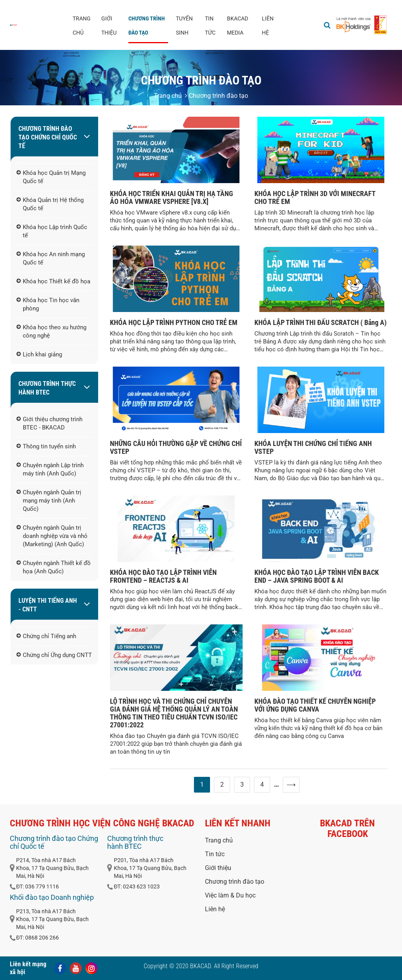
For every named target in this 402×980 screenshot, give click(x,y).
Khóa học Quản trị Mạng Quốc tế (51, 177)
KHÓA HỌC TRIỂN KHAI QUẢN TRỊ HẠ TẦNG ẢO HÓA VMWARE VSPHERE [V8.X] (172, 197)
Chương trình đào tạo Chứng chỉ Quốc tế (48, 137)
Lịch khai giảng (39, 355)
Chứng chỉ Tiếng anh (46, 637)
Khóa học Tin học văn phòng (48, 305)
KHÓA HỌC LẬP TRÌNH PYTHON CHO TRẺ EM (174, 322)
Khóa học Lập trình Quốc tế (52, 232)
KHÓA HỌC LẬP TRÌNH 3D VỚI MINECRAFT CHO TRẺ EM (315, 197)
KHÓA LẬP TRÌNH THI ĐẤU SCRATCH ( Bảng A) (321, 322)
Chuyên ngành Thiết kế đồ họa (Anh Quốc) (54, 568)
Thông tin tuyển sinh (46, 447)
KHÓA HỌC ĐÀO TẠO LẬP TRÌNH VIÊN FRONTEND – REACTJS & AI (163, 576)
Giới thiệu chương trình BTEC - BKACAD (49, 424)
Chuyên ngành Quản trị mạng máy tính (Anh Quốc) (49, 501)
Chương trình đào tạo (147, 26)
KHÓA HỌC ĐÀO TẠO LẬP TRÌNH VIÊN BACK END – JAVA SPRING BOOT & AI (317, 576)
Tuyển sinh (184, 26)
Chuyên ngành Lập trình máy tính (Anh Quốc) (50, 470)
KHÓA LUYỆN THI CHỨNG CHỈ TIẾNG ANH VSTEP (313, 447)
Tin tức (210, 26)
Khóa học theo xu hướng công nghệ (51, 332)
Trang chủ (82, 26)
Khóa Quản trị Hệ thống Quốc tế (50, 205)
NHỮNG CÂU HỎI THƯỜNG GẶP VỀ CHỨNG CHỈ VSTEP (176, 447)
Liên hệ (268, 26)
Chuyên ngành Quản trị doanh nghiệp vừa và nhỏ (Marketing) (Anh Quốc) (52, 536)
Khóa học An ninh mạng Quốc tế (51, 259)
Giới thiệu (109, 26)
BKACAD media (238, 26)
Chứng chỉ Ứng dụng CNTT (54, 655)
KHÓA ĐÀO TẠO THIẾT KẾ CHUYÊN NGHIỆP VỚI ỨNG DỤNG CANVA (315, 705)
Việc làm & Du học (230, 895)
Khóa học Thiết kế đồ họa (53, 282)
